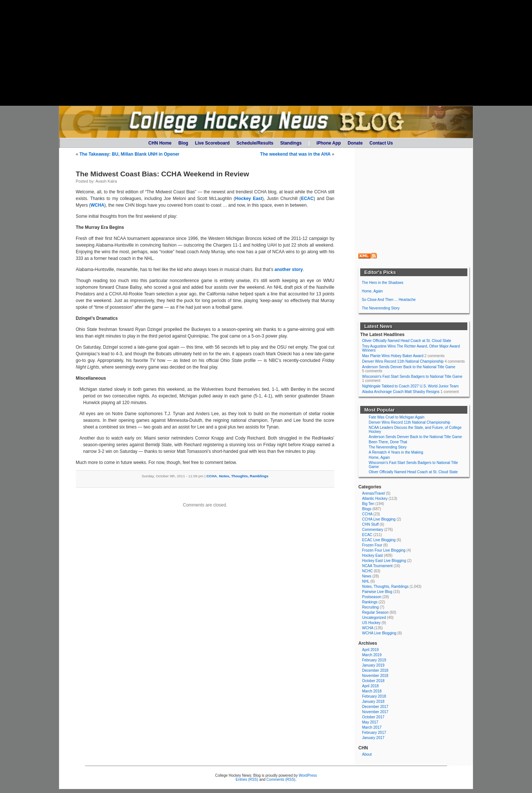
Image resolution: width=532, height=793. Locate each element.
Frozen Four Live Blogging (384, 550)
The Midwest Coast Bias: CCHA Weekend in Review (162, 174)
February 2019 (374, 660)
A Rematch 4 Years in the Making (396, 452)
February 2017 (374, 733)
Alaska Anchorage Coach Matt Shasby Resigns (401, 392)
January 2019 (373, 665)
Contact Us (381, 143)
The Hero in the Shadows (383, 283)
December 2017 (375, 707)
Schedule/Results (255, 143)
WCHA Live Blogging (379, 633)
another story (289, 270)
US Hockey (371, 623)
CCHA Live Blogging (379, 519)
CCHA (212, 476)
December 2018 (375, 670)
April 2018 (370, 686)
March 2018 (372, 691)
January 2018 (373, 701)
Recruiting (370, 607)
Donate (355, 143)
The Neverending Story (381, 308)
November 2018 (375, 676)
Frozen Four (372, 545)
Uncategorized (374, 618)
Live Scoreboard (212, 143)
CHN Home (160, 143)
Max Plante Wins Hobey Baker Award (393, 356)
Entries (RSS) (247, 780)
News (367, 576)
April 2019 (370, 650)
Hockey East (249, 199)
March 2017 (372, 727)
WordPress (308, 775)
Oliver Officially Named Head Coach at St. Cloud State (407, 341)
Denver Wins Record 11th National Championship (403, 361)
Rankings (370, 602)
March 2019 (372, 655)
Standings (291, 143)
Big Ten (368, 504)
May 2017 (370, 722)
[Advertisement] (266, 53)
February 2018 (374, 696)
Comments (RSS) (281, 780)
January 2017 (373, 738)
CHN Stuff (370, 524)
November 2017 (375, 712)
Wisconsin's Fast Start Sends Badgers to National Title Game (412, 377)
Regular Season (375, 612)
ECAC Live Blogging (379, 540)
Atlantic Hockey (375, 499)
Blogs (367, 509)
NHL (366, 581)
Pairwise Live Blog (377, 592)
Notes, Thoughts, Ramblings (244, 476)
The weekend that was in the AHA (295, 154)
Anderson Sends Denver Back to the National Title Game (409, 367)
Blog (183, 143)
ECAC (307, 199)
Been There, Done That (388, 442)
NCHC (367, 571)
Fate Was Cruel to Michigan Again (397, 417)
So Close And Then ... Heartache (389, 300)
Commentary (373, 530)
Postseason (372, 597)
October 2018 (373, 681)
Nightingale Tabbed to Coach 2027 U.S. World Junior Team (410, 386)
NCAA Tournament (377, 566)
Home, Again (372, 291)
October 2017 (373, 717)
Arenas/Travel (374, 493)
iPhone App (328, 143)
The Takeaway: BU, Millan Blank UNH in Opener (129, 154)
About (367, 754)
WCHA (97, 205)
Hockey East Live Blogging (384, 561)
